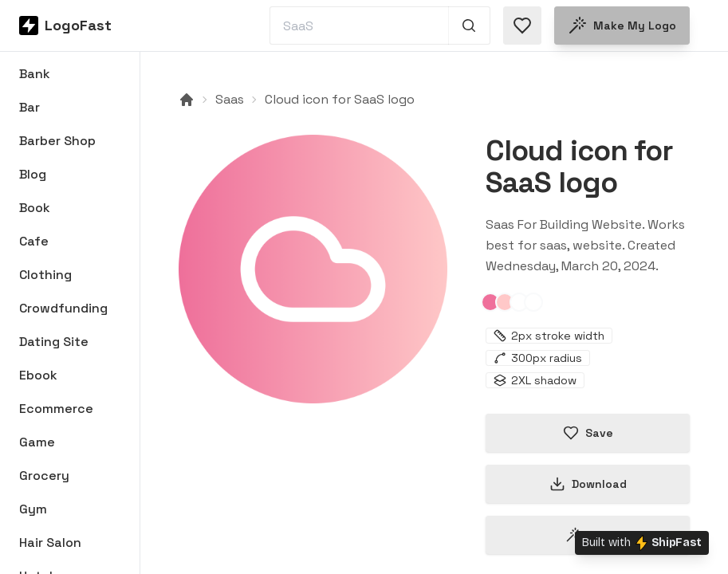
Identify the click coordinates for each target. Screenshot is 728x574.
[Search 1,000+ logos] (469, 26)
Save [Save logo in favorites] (588, 433)
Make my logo (622, 26)
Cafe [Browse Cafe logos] (34, 241)
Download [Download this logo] (588, 484)
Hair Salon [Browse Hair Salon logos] (50, 543)
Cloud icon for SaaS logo (340, 99)
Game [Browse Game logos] (37, 442)
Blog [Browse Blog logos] (33, 174)
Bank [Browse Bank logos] (35, 74)
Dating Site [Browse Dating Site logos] (54, 342)
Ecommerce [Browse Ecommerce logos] (56, 409)
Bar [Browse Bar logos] (30, 107)
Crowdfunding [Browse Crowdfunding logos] (63, 308)
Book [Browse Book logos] (35, 208)
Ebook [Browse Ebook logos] (38, 375)
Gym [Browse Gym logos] (33, 509)
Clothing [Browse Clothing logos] (45, 275)
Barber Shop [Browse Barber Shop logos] (57, 141)
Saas (230, 99)
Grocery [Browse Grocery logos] (44, 476)
